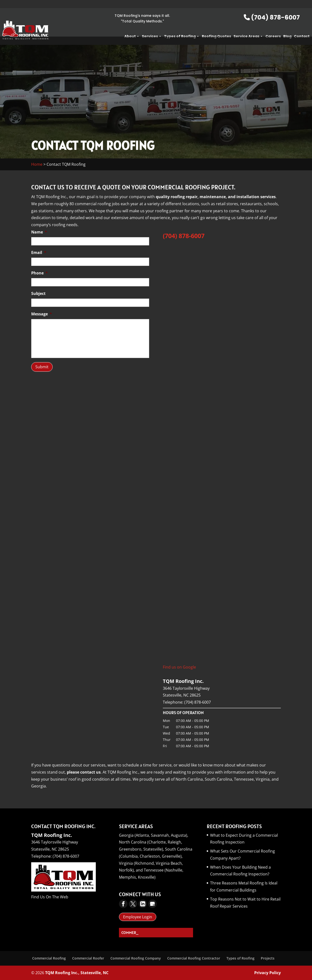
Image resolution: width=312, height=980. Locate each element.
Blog (287, 28)
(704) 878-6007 (272, 9)
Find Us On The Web (50, 897)
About (132, 28)
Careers (273, 28)
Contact (302, 28)
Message (42, 314)
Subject (38, 294)
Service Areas (248, 28)
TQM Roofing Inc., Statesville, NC (77, 973)
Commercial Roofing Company (136, 958)
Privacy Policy (268, 973)
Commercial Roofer (88, 958)
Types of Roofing (182, 28)
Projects (268, 958)
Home (37, 164)
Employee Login (138, 917)
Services (152, 28)
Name (39, 232)
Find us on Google (179, 667)
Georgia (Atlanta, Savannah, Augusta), (154, 835)
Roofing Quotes (216, 28)
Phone (39, 273)
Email (39, 253)
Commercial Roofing (49, 958)
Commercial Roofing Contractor (194, 958)
